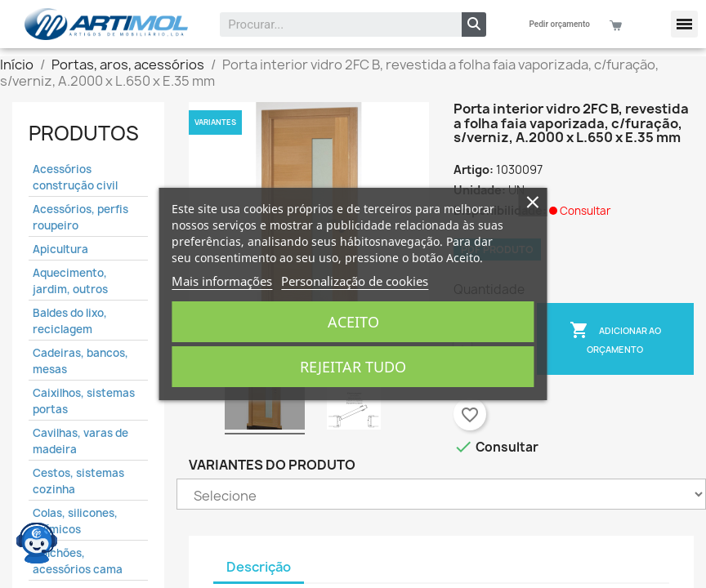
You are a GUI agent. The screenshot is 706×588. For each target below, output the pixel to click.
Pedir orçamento (560, 24)
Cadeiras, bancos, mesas (80, 361)
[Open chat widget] (37, 543)
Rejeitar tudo (353, 367)
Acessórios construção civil (75, 177)
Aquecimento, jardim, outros (70, 281)
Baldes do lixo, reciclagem (70, 321)
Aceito (353, 322)
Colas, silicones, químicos (75, 521)
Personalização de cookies (355, 281)
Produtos (84, 133)
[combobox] (330, 24)
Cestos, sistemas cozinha (78, 481)
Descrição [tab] (259, 567)
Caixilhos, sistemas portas (84, 401)
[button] (684, 24)
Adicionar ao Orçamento (615, 338)
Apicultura (60, 249)
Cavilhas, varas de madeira (80, 441)
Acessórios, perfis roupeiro (80, 217)
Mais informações (222, 281)
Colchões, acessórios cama (78, 561)
